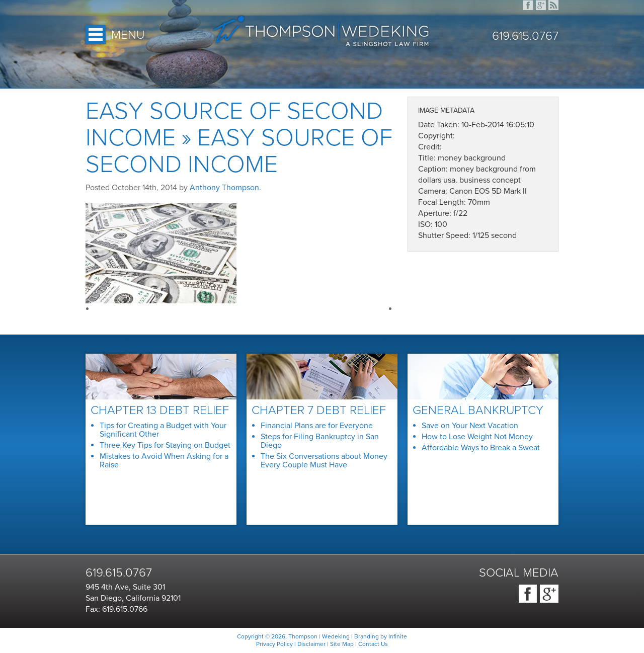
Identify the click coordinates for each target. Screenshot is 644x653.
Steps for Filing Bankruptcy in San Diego (320, 441)
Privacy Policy (274, 644)
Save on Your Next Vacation (470, 426)
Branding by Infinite (381, 636)
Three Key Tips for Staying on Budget (165, 445)
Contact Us (373, 644)
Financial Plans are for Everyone (317, 426)
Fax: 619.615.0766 (116, 609)
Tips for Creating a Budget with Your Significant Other (163, 430)
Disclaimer (311, 644)
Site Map (342, 644)
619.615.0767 (525, 36)
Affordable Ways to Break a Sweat (481, 448)
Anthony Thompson (224, 188)
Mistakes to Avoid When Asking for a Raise (164, 461)
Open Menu (96, 35)
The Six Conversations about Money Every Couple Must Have (324, 461)
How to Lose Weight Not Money (477, 437)
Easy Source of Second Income (234, 125)
